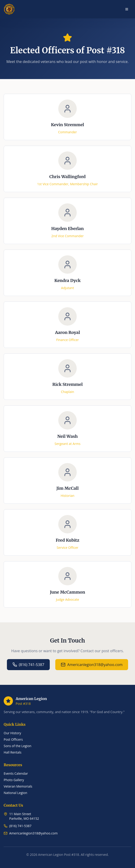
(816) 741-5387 (28, 665)
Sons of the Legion (18, 746)
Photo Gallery (14, 780)
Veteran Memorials (18, 786)
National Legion (15, 793)
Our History (12, 733)
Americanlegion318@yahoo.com (92, 665)
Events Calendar (16, 773)
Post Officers (13, 739)
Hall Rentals (13, 752)
